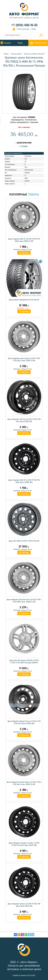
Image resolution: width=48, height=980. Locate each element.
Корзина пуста (41, 43)
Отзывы (24, 146)
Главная (6, 54)
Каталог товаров (16, 54)
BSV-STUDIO (31, 975)
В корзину (24, 253)
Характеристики (24, 143)
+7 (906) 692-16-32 (24, 25)
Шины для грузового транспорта (34, 54)
